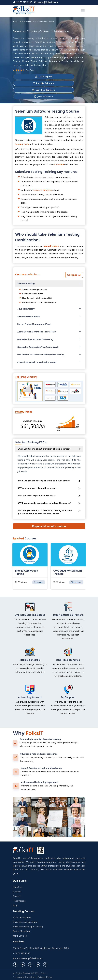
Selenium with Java (42, 190)
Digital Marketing (21, 931)
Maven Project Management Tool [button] (34, 324)
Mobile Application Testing (27, 572)
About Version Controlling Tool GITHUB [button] (37, 332)
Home (15, 21)
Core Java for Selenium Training (68, 572)
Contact (17, 896)
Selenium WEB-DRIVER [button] (29, 316)
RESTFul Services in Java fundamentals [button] (37, 362)
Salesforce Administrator (25, 922)
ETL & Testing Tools (28, 21)
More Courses (20, 936)
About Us (18, 887)
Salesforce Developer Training (28, 927)
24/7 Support (44, 77)
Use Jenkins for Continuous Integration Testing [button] (41, 355)
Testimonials (19, 901)
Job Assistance (44, 97)
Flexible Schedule (44, 83)
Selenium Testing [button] (26, 283)
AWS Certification (22, 917)
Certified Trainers (44, 90)
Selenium (59, 164)
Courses (17, 892)
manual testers (51, 246)
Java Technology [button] (26, 309)
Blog (15, 905)
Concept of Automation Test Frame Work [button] (38, 347)
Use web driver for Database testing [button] (35, 339)
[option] (30, 568)
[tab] (49, 283)
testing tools (22, 144)
